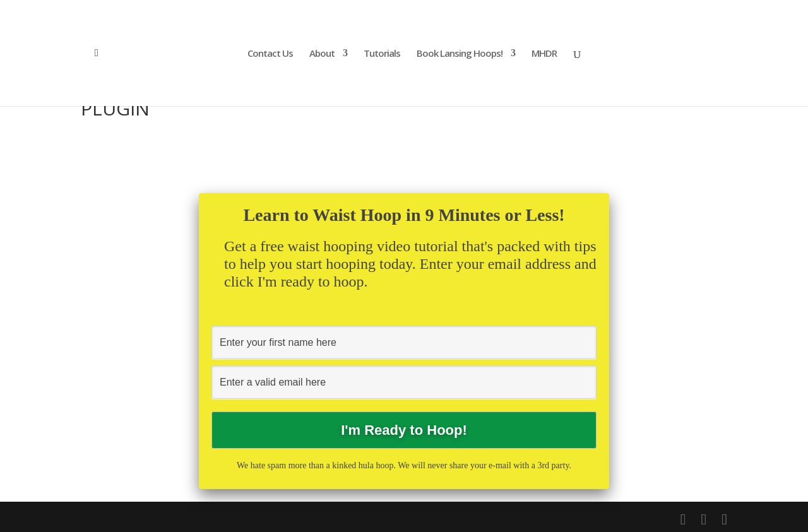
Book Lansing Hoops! (460, 54)
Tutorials (382, 54)
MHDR (544, 54)
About (322, 54)
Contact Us (270, 54)
